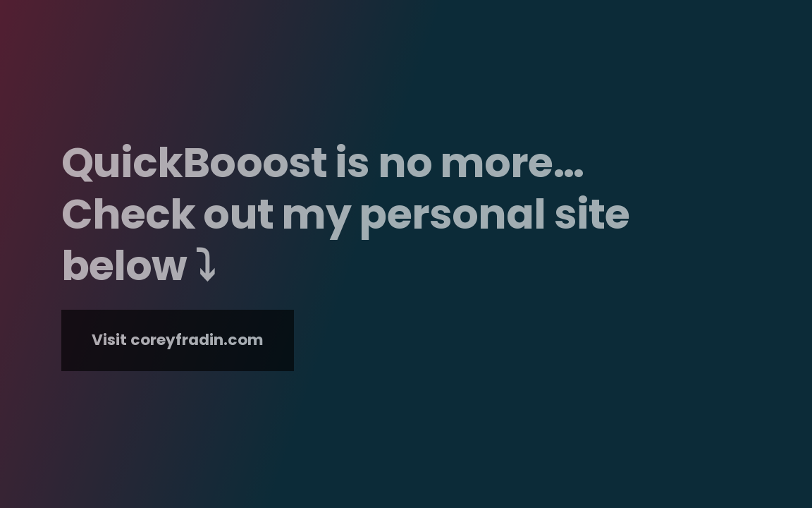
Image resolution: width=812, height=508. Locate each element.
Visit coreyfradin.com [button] (178, 340)
